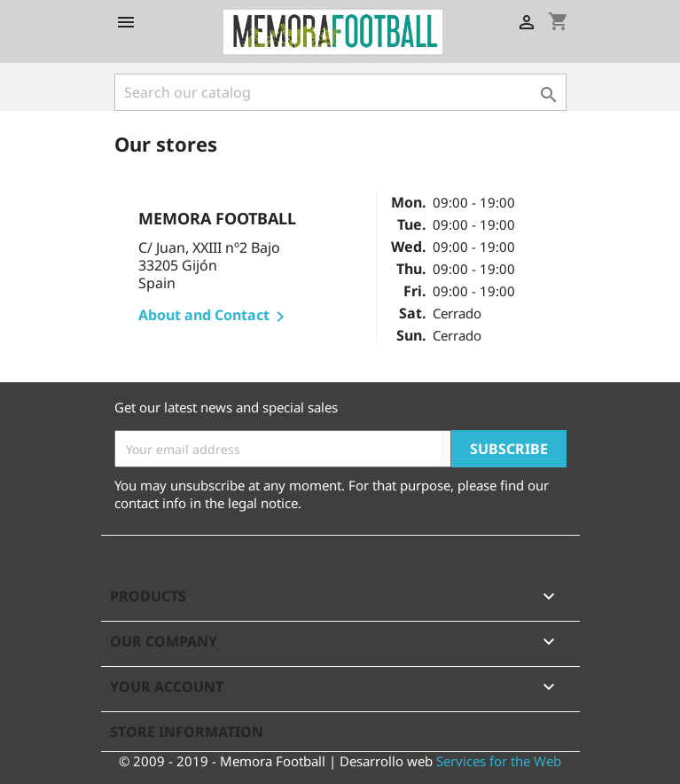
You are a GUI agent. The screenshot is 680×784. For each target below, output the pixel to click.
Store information (187, 732)
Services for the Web (499, 761)
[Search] (340, 92)
